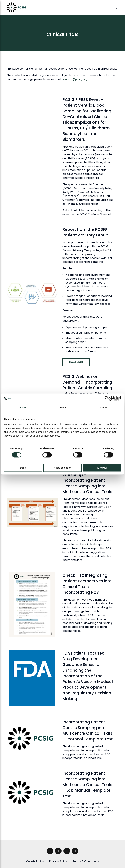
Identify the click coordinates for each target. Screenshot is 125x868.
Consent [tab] (22, 407)
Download (76, 362)
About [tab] (103, 407)
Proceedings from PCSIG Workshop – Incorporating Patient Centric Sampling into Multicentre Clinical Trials (87, 480)
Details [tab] (62, 407)
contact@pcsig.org (75, 79)
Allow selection (62, 468)
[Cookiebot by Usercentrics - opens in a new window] (107, 398)
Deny (23, 468)
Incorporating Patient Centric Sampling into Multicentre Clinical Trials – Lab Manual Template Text (87, 785)
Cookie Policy (35, 861)
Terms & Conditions (86, 861)
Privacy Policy (58, 861)
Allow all (102, 468)
